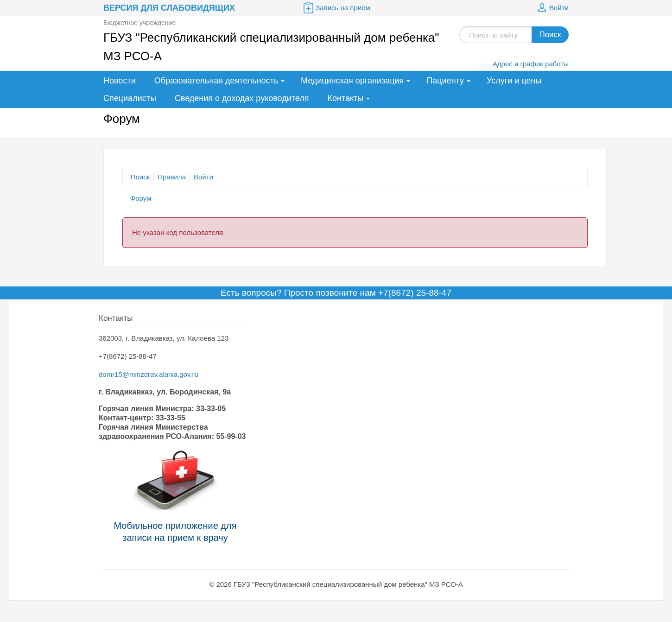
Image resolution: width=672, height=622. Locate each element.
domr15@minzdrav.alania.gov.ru (149, 374)
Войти (552, 8)
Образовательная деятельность (216, 81)
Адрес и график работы (531, 64)
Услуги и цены (514, 81)
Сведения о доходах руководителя (242, 98)
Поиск (550, 35)
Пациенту (445, 81)
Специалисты (130, 98)
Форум (141, 198)
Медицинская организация (352, 81)
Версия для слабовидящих (169, 8)
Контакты (346, 98)
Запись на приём (336, 8)
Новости (120, 81)
